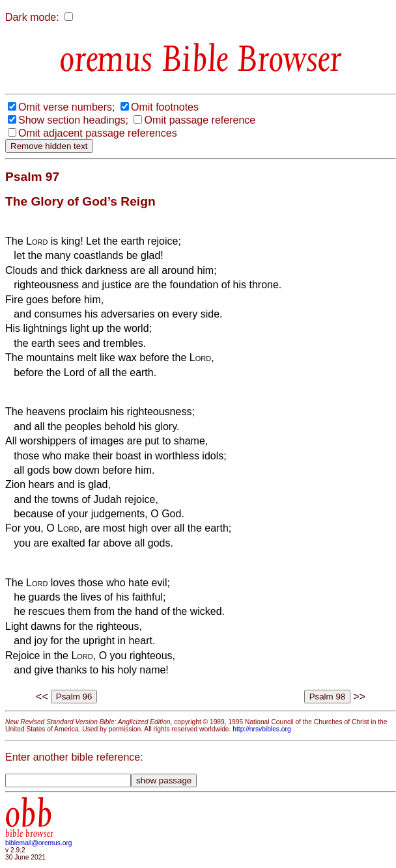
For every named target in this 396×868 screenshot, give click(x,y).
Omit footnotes (165, 107)
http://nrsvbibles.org (262, 729)
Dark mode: (32, 17)
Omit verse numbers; (66, 107)
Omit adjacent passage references (98, 133)
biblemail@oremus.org (39, 843)
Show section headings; (73, 120)
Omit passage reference (200, 120)
